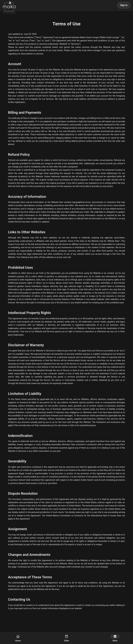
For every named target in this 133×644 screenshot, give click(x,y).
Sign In (124, 5)
